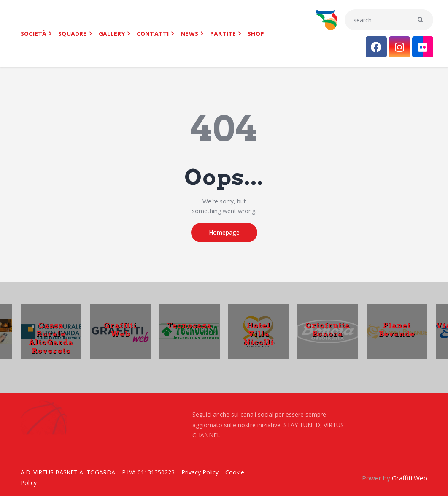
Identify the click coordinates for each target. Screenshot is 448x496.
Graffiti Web (120, 329)
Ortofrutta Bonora (328, 329)
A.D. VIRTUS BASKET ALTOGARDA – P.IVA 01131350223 (98, 472)
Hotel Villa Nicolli (259, 333)
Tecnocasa (189, 325)
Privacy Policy (200, 472)
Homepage (224, 232)
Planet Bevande (397, 329)
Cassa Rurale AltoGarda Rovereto (51, 338)
